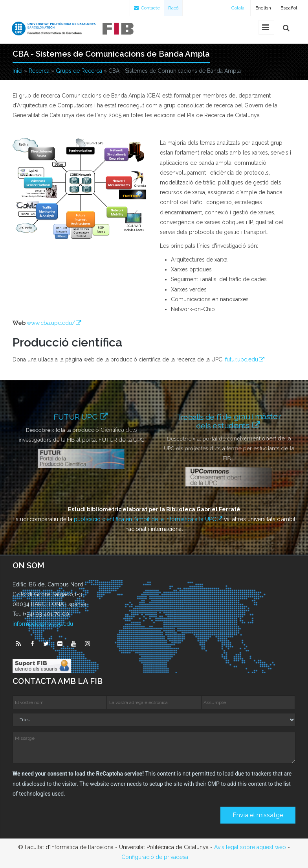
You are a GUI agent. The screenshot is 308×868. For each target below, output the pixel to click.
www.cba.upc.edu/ (51, 323)
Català (238, 8)
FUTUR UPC (76, 417)
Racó (173, 8)
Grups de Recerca (79, 71)
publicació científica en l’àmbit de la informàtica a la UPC (145, 519)
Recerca (39, 71)
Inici (17, 71)
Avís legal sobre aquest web (250, 847)
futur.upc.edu (242, 359)
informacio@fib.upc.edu (43, 624)
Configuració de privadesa (155, 857)
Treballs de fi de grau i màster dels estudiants (229, 421)
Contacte (147, 8)
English (263, 8)
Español (289, 8)
